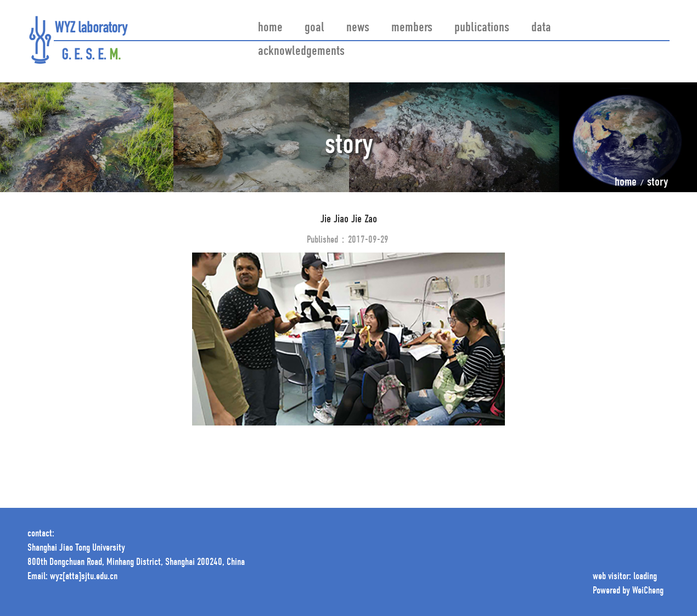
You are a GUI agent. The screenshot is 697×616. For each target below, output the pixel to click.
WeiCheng (648, 591)
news (358, 28)
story (657, 183)
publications (482, 28)
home (270, 28)
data (541, 28)
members (412, 28)
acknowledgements (301, 52)
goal (314, 28)
